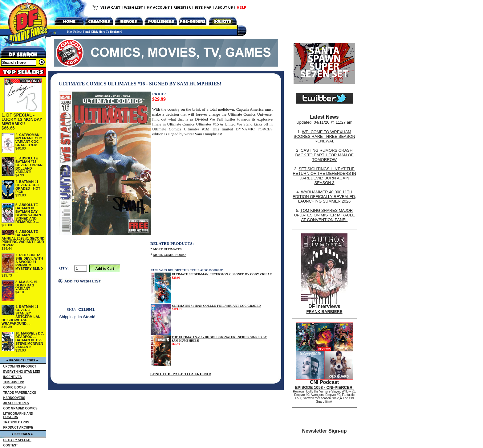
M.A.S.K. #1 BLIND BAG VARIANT (26, 285)
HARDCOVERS (14, 398)
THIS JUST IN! (14, 382)
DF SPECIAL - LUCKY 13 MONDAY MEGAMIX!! (22, 119)
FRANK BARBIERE (325, 312)
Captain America (250, 109)
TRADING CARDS (16, 422)
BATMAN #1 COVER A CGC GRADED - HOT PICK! (28, 187)
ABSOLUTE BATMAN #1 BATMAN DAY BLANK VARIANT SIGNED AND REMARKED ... (29, 213)
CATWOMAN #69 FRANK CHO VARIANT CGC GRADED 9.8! (29, 140)
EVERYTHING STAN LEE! (22, 372)
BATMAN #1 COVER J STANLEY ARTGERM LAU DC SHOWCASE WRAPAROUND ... (21, 315)
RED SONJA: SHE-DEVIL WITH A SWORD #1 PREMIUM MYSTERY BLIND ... (29, 263)
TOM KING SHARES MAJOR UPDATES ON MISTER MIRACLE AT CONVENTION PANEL (324, 215)
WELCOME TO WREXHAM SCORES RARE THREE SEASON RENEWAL (324, 136)
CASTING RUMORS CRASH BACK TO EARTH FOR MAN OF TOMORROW (324, 155)
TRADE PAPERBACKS (20, 393)
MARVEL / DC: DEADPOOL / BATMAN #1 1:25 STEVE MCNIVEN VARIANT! (30, 340)
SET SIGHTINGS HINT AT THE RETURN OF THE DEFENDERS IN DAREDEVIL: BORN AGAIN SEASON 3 (324, 176)
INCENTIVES (13, 377)
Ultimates (204, 124)
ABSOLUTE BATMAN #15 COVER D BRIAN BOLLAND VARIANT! (29, 165)
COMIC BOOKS (15, 387)
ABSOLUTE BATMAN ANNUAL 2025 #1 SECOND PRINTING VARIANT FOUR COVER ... (23, 238)
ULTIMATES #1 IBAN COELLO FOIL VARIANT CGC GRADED (216, 306)
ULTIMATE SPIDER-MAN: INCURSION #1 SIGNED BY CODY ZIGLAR (222, 274)
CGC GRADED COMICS (20, 408)
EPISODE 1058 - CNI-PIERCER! (325, 387)
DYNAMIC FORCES (254, 129)
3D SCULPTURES (16, 403)
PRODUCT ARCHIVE (18, 427)
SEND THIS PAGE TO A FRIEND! (181, 374)
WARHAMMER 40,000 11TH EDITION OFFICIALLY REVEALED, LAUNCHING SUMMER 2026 (324, 197)
